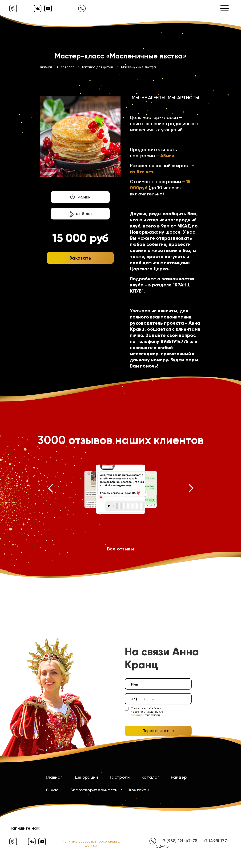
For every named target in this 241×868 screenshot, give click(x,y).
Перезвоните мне (158, 731)
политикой (137, 715)
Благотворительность (94, 790)
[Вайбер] (13, 8)
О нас (52, 790)
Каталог (151, 777)
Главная (54, 777)
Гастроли (120, 777)
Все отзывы (120, 549)
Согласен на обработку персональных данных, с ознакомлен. (147, 712)
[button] (50, 489)
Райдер (179, 777)
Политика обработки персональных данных (91, 843)
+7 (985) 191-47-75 (179, 841)
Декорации (86, 777)
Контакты (139, 790)
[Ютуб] (48, 8)
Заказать (80, 258)
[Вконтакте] (38, 8)
